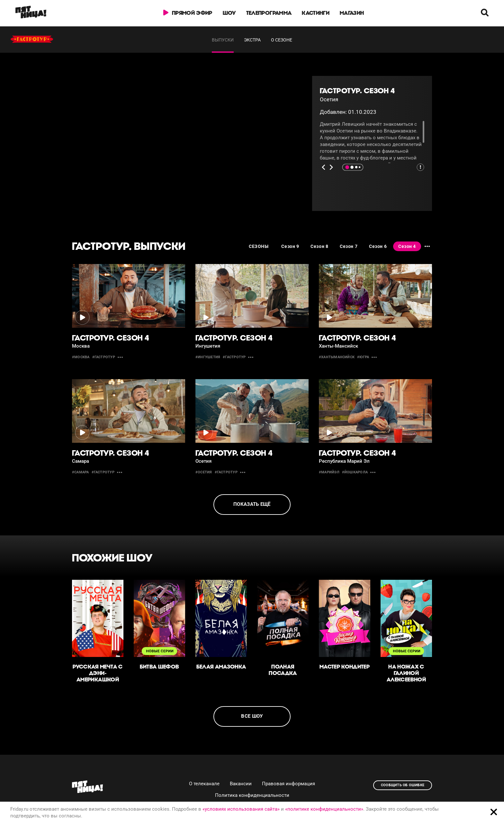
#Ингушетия (208, 357)
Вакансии (241, 784)
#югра (363, 357)
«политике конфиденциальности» (324, 809)
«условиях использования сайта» (241, 809)
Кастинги (316, 13)
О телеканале (204, 784)
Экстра (252, 40)
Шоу (229, 13)
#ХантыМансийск (337, 357)
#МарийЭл (329, 472)
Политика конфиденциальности (252, 795)
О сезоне (282, 40)
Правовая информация (288, 784)
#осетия (204, 472)
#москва (81, 357)
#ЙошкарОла (355, 472)
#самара (81, 472)
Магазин (352, 13)
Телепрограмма (269, 13)
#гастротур (104, 357)
